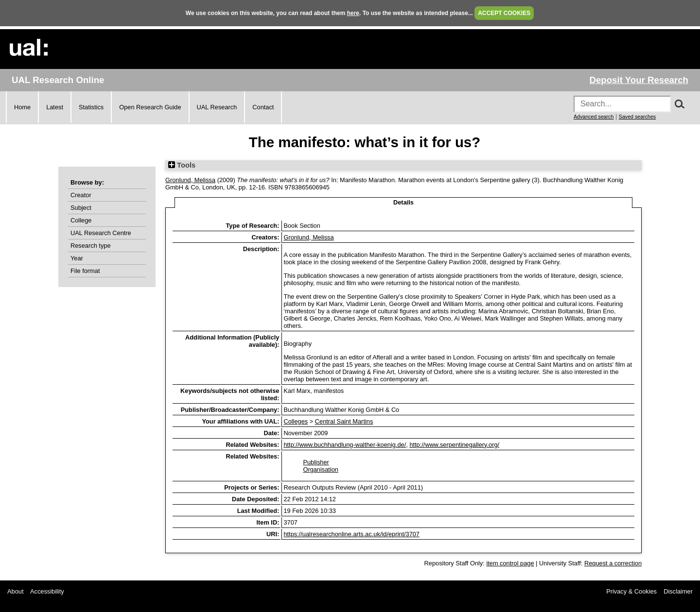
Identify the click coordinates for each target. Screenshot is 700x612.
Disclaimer (678, 591)
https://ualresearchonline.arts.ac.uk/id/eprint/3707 (351, 534)
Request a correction (613, 563)
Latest (55, 107)
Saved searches (637, 117)
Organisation (321, 469)
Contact (263, 107)
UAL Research (217, 107)
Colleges (296, 421)
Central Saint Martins (344, 421)
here (353, 13)
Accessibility (47, 591)
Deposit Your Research (639, 80)
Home (22, 107)
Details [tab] (403, 202)
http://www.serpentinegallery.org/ (454, 445)
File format (85, 271)
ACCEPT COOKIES (504, 13)
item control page (510, 563)
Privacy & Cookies (631, 591)
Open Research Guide (150, 107)
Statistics (91, 107)
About (15, 591)
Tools (182, 165)
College (81, 220)
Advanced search (594, 117)
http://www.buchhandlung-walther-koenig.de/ (345, 445)
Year (77, 258)
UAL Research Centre (101, 233)
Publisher (316, 462)
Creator (81, 195)
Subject (81, 208)
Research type (91, 246)
